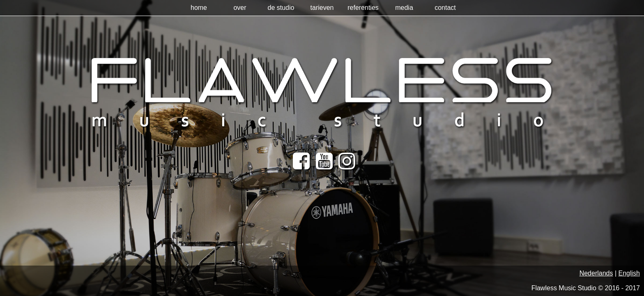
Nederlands (596, 273)
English (629, 273)
